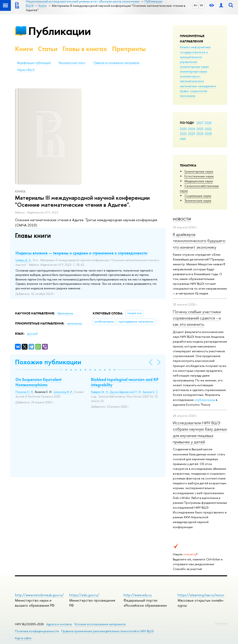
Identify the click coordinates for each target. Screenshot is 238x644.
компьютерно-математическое (192, 79)
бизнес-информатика (195, 47)
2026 (208, 123)
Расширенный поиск (72, 63)
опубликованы (205, 400)
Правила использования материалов (116, 63)
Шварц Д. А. (23, 260)
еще (183, 138)
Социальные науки (198, 196)
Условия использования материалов (100, 624)
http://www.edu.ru (138, 595)
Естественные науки (199, 176)
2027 (200, 123)
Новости (182, 219)
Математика (65, 313)
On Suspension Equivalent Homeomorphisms (38, 382)
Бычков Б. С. (151, 392)
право (184, 91)
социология (199, 91)
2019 (200, 133)
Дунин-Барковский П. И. (126, 392)
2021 (183, 133)
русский (32, 334)
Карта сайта (23, 638)
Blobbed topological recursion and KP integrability (125, 382)
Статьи (48, 49)
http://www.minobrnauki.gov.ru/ (39, 595)
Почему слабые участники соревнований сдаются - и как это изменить (197, 318)
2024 (192, 129)
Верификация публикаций (34, 63)
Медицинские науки (199, 181)
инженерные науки (193, 71)
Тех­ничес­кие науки (198, 200)
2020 (192, 133)
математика (188, 86)
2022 (208, 129)
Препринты (129, 49)
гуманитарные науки (194, 66)
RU (196, 5)
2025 (183, 129)
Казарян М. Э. (100, 392)
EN (201, 5)
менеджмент (207, 86)
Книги (24, 49)
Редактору (221, 623)
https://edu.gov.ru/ (84, 595)
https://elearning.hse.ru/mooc (201, 595)
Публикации (59, 31)
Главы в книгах (85, 49)
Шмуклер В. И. (63, 392)
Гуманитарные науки (199, 171)
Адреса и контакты (59, 624)
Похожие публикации (48, 362)
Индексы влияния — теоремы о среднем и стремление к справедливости (81, 253)
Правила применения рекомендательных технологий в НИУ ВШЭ (108, 631)
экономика (188, 96)
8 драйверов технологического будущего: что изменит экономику (199, 241)
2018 (208, 133)
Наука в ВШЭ (26, 70)
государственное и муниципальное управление (194, 57)
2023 (200, 129)
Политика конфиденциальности (37, 631)
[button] (61, 370)
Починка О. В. (24, 392)
